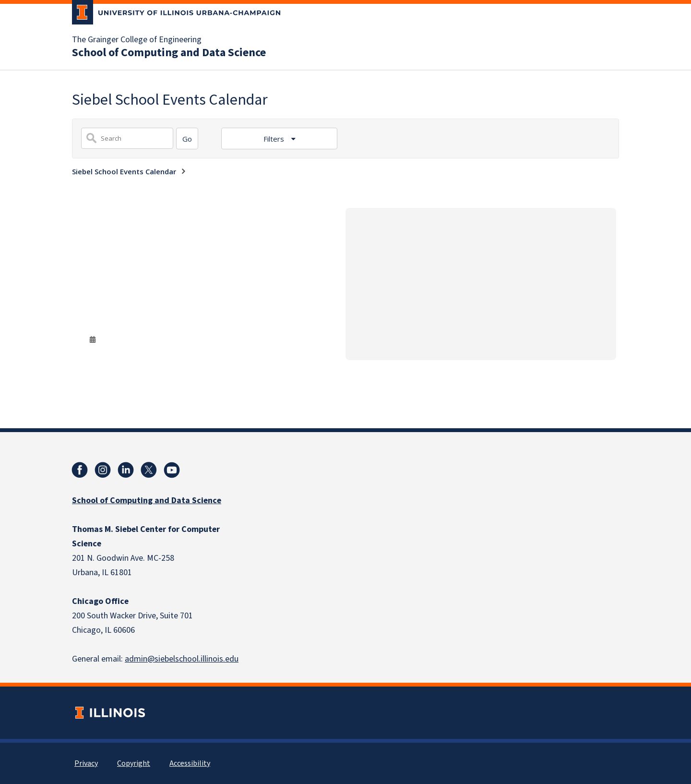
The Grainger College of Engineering (137, 40)
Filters (275, 139)
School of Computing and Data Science (169, 53)
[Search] (187, 139)
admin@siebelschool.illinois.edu (182, 659)
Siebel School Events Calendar (124, 171)
